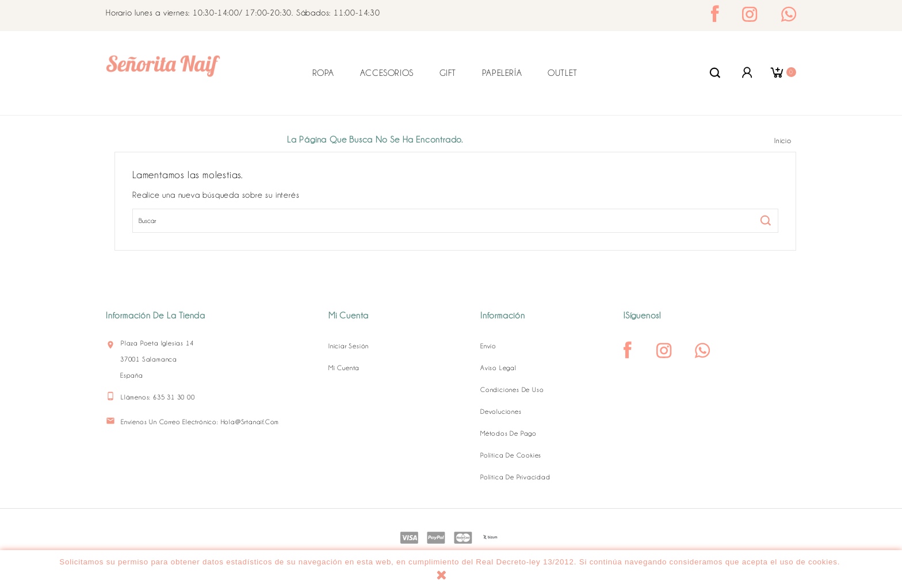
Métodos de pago (509, 433)
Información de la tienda (156, 316)
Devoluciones (501, 412)
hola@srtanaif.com (250, 422)
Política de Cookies (511, 455)
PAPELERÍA (502, 73)
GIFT (448, 73)
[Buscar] (455, 221)
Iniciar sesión (349, 346)
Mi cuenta (344, 368)
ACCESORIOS (387, 73)
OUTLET (563, 73)
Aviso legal (498, 368)
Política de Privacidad (515, 477)
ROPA (323, 73)
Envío (488, 346)
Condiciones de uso (512, 390)
